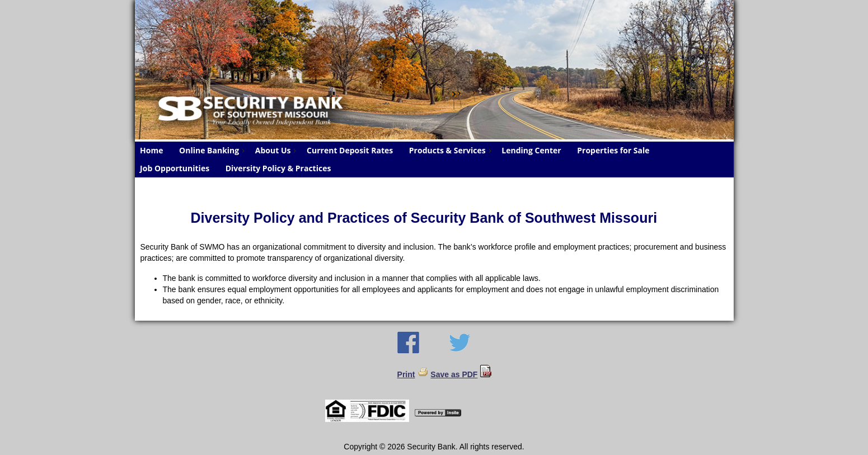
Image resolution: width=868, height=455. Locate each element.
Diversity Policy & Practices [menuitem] (278, 168)
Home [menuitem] (151, 150)
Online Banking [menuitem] (213, 150)
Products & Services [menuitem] (452, 150)
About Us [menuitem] (277, 150)
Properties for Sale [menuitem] (613, 150)
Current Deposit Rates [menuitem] (350, 150)
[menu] (434, 160)
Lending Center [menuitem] (531, 150)
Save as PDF (454, 374)
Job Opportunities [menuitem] (175, 168)
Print (406, 374)
